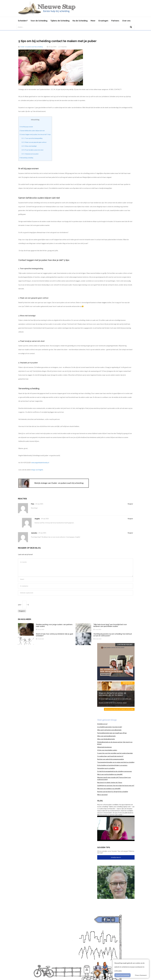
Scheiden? (23, 21)
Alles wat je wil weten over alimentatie (109, 730)
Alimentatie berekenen (104, 747)
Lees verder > (119, 815)
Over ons (126, 21)
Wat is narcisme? (102, 795)
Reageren (22, 611)
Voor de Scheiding (39, 21)
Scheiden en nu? (102, 724)
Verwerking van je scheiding (106, 768)
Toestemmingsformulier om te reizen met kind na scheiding (116, 762)
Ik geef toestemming (122, 975)
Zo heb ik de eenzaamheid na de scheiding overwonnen (115, 771)
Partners (115, 21)
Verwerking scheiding (26, 158)
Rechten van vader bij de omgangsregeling (111, 759)
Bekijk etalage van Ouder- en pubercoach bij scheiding (59, 483)
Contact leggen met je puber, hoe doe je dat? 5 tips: (35, 134)
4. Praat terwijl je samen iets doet (32, 150)
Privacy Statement (141, 975)
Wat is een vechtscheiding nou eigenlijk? (110, 774)
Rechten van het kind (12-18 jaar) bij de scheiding (113, 792)
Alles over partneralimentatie (106, 736)
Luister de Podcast (125, 645)
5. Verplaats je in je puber (30, 154)
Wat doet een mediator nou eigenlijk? (109, 788)
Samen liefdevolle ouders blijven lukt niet (32, 131)
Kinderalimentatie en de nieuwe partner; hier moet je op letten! (115, 743)
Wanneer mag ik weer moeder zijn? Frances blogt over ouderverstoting (114, 778)
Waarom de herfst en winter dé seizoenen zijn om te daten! (112, 694)
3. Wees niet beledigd (29, 146)
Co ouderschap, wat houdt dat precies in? (110, 756)
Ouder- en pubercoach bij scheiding (31, 47)
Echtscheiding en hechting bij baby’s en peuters (112, 765)
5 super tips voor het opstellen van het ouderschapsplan (115, 753)
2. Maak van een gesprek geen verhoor (34, 142)
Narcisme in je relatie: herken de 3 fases (110, 782)
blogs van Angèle (37, 470)
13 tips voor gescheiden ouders (107, 750)
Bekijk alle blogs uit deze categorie (119, 709)
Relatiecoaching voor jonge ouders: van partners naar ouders (54, 625)
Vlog (100, 801)
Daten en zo (128, 683)
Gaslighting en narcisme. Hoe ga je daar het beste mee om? (116, 785)
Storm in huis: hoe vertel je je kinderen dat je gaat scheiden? (55, 635)
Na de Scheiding (80, 21)
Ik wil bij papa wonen (26, 127)
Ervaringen (103, 21)
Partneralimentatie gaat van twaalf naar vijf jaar (112, 733)
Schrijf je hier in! (116, 857)
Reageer (130, 504)
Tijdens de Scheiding (60, 21)
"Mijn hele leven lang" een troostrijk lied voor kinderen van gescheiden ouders (110, 625)
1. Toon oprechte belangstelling (32, 138)
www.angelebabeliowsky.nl (40, 463)
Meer (93, 21)
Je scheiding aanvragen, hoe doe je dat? (110, 727)
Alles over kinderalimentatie (106, 739)
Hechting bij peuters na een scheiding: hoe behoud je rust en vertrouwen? (113, 635)
